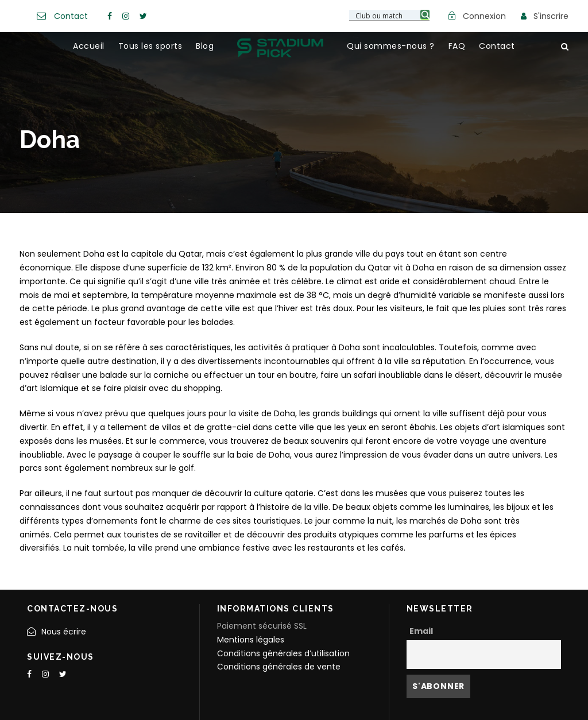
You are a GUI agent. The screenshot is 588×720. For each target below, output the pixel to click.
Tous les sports (150, 46)
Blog (205, 46)
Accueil (89, 46)
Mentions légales (251, 640)
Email (421, 631)
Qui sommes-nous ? (391, 46)
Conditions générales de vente (279, 667)
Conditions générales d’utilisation (283, 653)
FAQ (457, 46)
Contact (71, 16)
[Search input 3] (390, 15)
